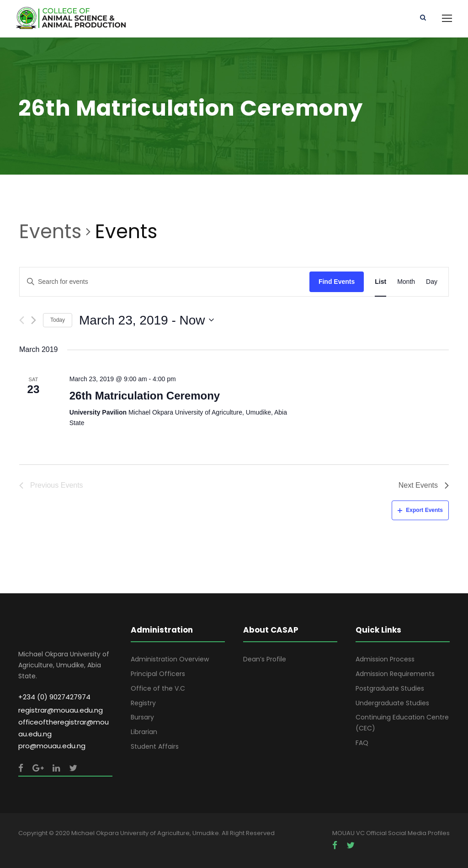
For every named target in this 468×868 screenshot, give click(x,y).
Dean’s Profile (265, 659)
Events (50, 232)
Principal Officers (158, 674)
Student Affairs (155, 746)
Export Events (420, 510)
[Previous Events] (22, 320)
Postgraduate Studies (390, 688)
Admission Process (385, 659)
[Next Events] (34, 320)
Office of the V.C (158, 688)
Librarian (144, 732)
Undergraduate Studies (392, 703)
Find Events (337, 282)
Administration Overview (170, 659)
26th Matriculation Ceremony (145, 396)
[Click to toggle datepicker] (146, 320)
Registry (143, 703)
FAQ (362, 743)
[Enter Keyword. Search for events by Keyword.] (165, 282)
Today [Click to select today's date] (58, 320)
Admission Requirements (395, 674)
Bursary (142, 717)
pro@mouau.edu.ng (52, 746)
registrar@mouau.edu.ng (61, 710)
